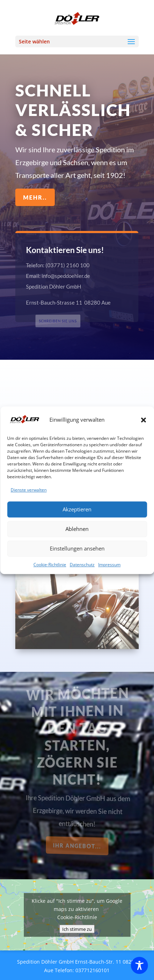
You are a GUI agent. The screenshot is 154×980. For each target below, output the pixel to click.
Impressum (109, 613)
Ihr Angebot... (78, 846)
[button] (143, 468)
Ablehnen (77, 577)
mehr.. (35, 197)
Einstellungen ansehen (77, 596)
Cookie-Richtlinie (50, 613)
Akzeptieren (77, 557)
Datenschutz (82, 613)
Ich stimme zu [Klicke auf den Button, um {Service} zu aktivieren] (77, 929)
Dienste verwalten (29, 538)
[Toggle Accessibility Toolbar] (139, 965)
